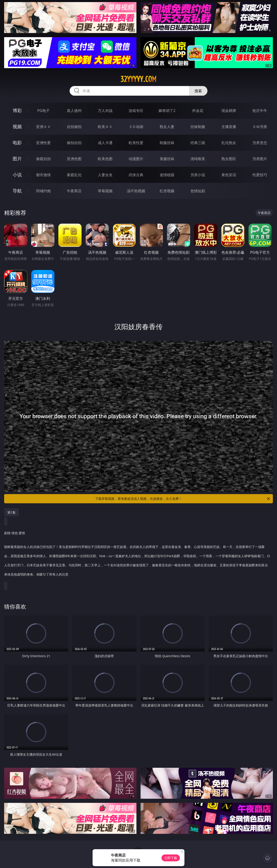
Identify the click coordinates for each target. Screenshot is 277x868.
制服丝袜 (167, 143)
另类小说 (198, 175)
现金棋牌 (229, 111)
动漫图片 (136, 159)
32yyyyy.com (138, 79)
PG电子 (43, 111)
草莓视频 (105, 191)
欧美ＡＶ (105, 127)
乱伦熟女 (229, 143)
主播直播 (229, 127)
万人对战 (105, 111)
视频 (17, 127)
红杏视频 (167, 191)
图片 (17, 159)
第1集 (11, 512)
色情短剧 (198, 191)
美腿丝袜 (167, 159)
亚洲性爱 (43, 143)
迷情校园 (167, 175)
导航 (17, 191)
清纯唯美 (198, 159)
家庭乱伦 (74, 175)
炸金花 (198, 111)
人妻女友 (105, 175)
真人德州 (74, 111)
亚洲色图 (74, 159)
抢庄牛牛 (260, 111)
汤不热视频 (136, 191)
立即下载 (171, 858)
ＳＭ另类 (260, 127)
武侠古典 (136, 175)
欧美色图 (105, 159)
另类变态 (260, 143)
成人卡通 (105, 143)
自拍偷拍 (74, 127)
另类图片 (260, 159)
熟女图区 (229, 159)
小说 (17, 175)
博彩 (17, 110)
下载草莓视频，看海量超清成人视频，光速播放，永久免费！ (183, 499)
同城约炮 (43, 191)
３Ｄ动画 (136, 127)
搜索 (198, 91)
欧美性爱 (136, 143)
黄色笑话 (229, 175)
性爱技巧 (260, 175)
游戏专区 (136, 111)
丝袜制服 (198, 127)
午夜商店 (74, 191)
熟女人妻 (167, 127)
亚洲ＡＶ (43, 127)
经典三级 (198, 143)
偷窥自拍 (43, 159)
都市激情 (43, 175)
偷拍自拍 (74, 143)
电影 (17, 143)
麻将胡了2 (167, 111)
